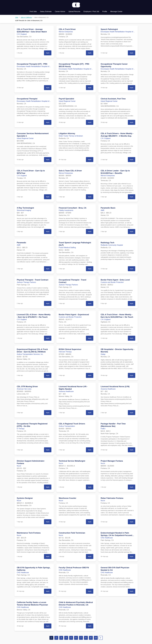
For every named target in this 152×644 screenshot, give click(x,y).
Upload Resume (74, 11)
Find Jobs (33, 11)
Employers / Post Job (91, 11)
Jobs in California (26, 17)
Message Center (116, 11)
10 (96, 638)
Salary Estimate (46, 11)
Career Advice (60, 11)
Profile (105, 11)
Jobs (17, 17)
